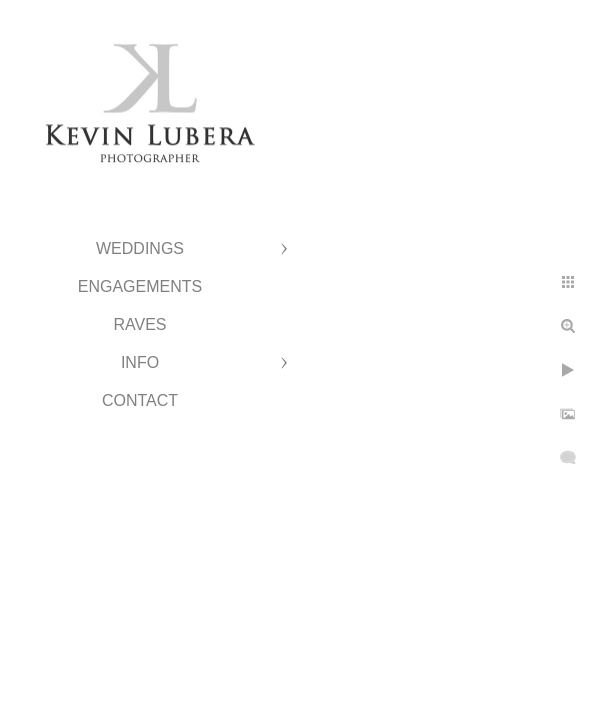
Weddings (140, 248)
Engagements (140, 286)
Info (140, 362)
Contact (140, 400)
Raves (139, 324)
